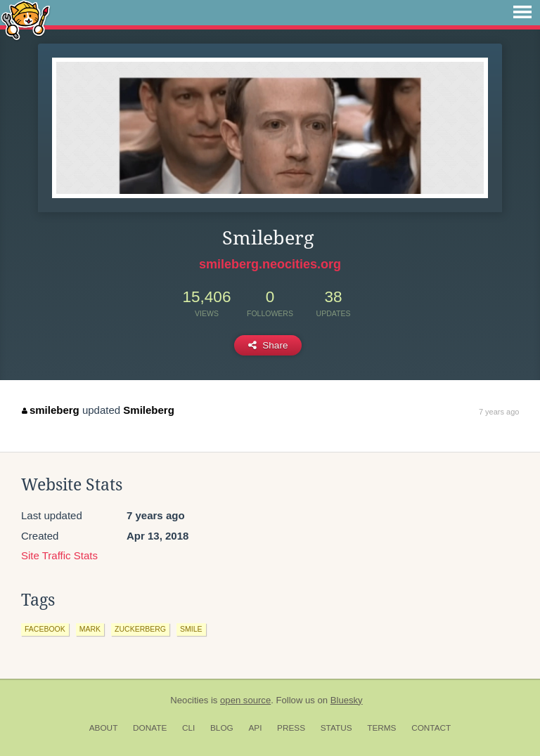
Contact (431, 728)
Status (336, 728)
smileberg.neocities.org (270, 264)
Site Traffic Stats (59, 555)
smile (191, 629)
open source (245, 700)
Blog (222, 728)
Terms (381, 728)
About (104, 728)
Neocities (189, 700)
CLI (188, 728)
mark (90, 629)
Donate (150, 728)
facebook (45, 629)
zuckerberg (140, 629)
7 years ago (499, 412)
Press (291, 728)
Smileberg (149, 410)
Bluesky (347, 700)
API (255, 728)
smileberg (50, 410)
